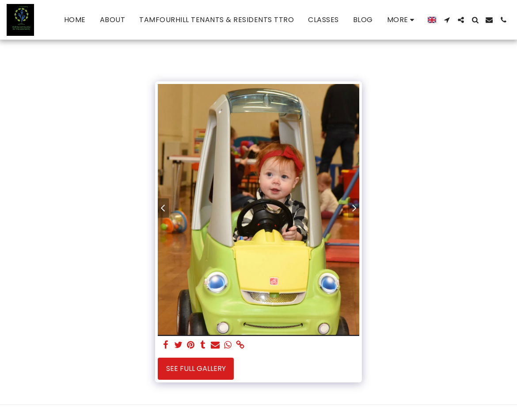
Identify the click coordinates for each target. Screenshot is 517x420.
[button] (447, 20)
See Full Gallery (196, 368)
